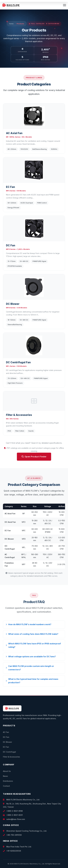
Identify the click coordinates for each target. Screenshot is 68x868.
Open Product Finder (34, 457)
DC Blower (7, 742)
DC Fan (6, 737)
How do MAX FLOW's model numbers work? (29, 624)
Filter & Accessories (11, 757)
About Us (7, 771)
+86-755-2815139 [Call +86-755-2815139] (12, 835)
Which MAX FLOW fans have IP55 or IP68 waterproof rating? (33, 645)
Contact (6, 786)
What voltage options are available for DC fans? (31, 657)
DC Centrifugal (9, 752)
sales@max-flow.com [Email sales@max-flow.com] (14, 819)
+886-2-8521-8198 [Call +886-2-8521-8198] (13, 811)
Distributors (8, 781)
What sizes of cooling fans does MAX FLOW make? (32, 634)
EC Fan (6, 747)
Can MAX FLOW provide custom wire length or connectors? (30, 668)
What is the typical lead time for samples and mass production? (32, 681)
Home (11, 24)
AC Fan (6, 732)
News (5, 776)
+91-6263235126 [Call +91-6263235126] (12, 851)
